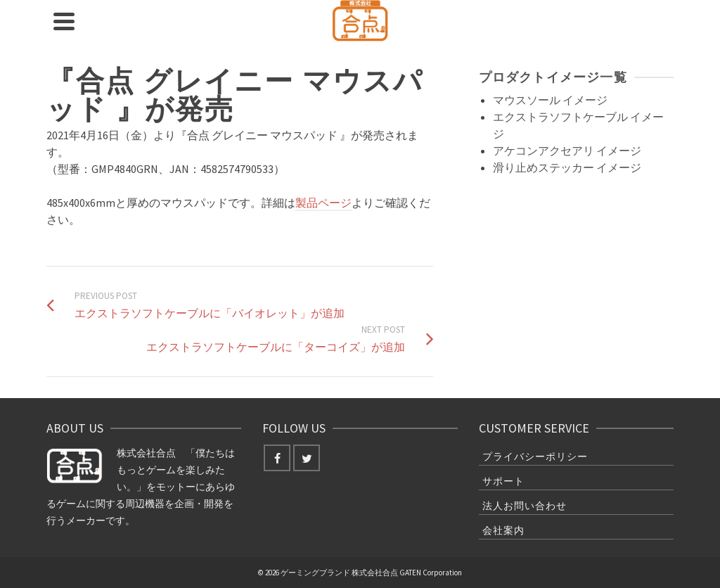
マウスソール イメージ (550, 100)
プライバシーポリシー (535, 456)
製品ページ (323, 203)
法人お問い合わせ (525, 506)
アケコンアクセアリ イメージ (567, 151)
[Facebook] (277, 458)
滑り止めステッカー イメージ (567, 167)
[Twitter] (307, 458)
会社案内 (503, 530)
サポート (503, 481)
